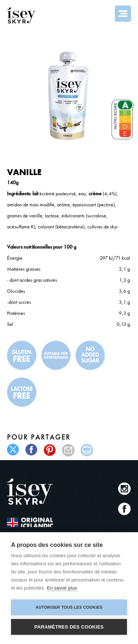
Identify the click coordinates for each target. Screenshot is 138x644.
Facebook (125, 509)
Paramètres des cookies (69, 627)
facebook (32, 450)
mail (69, 450)
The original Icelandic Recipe (30, 522)
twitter (13, 450)
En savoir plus (62, 588)
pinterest (50, 450)
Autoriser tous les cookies (69, 607)
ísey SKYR (21, 15)
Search (103, 14)
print (87, 450)
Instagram (125, 489)
